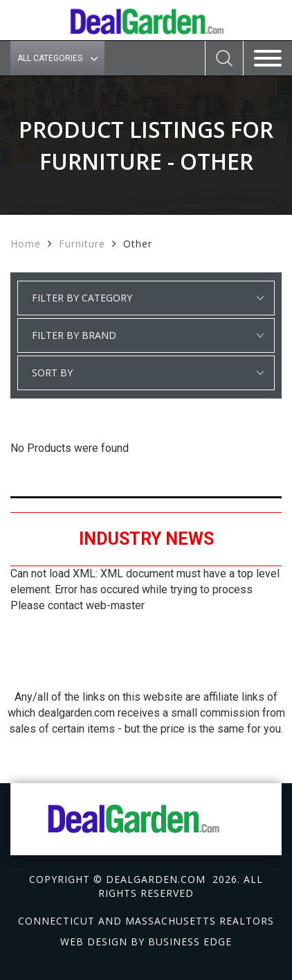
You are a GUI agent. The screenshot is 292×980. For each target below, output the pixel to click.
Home (26, 244)
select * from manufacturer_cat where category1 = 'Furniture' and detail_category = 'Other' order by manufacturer (146, 335)
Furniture (82, 244)
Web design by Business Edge (146, 942)
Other (138, 244)
